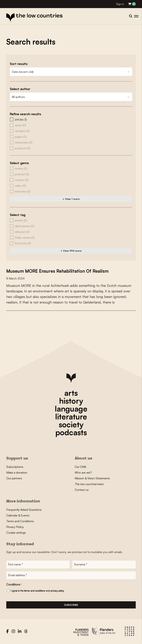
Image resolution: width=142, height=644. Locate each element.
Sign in (120, 4)
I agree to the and (37, 591)
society (71, 424)
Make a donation (17, 473)
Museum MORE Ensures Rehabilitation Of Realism (60, 271)
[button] (71, 119)
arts (71, 393)
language (71, 409)
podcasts (71, 432)
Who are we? (83, 473)
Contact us (82, 490)
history (71, 401)
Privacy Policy (15, 527)
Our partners (14, 478)
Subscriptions (15, 467)
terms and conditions (35, 591)
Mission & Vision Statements (92, 478)
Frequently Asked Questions (24, 510)
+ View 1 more (71, 199)
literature (71, 417)
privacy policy (57, 591)
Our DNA (80, 467)
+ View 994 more (71, 251)
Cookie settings (16, 533)
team (89, 484)
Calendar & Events (18, 515)
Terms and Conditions (20, 521)
